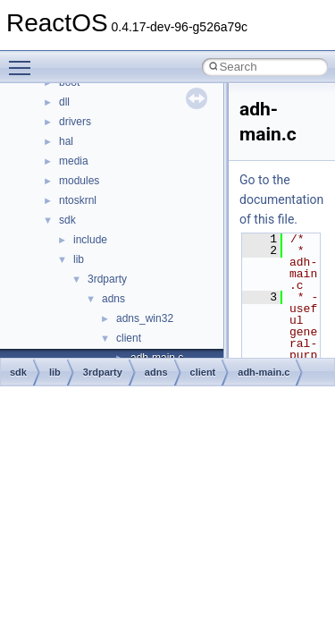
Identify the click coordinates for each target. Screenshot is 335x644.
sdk (67, 220)
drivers (75, 122)
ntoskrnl (78, 200)
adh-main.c (264, 372)
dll (64, 102)
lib (79, 259)
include (90, 240)
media (74, 161)
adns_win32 (145, 318)
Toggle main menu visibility (24, 60)
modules (79, 181)
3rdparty (107, 279)
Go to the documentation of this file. (281, 199)
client (129, 338)
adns (113, 299)
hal (66, 141)
